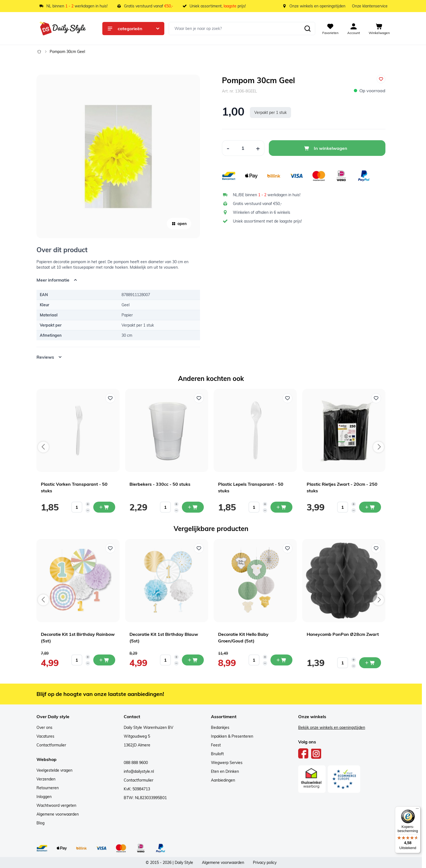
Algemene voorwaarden (58, 814)
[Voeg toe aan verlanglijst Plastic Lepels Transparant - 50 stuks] (287, 398)
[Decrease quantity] (88, 510)
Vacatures (45, 736)
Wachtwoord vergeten (56, 805)
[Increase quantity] (88, 504)
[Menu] (417, 810)
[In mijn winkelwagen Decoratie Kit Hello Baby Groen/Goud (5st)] (281, 660)
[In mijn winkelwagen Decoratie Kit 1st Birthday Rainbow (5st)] (104, 660)
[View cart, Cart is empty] (379, 29)
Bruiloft (217, 754)
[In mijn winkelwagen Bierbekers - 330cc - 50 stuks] (193, 507)
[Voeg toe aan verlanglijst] (381, 79)
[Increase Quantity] (258, 148)
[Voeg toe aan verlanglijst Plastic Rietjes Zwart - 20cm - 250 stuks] (376, 398)
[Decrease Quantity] (228, 148)
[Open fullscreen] (118, 156)
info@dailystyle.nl (139, 771)
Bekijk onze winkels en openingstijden (332, 727)
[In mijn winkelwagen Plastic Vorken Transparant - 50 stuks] (104, 507)
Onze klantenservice (370, 6)
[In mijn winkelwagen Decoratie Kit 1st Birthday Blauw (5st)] (193, 660)
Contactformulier (51, 745)
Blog (40, 823)
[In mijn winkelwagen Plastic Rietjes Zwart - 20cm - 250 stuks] (370, 507)
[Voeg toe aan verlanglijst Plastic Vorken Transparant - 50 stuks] (110, 398)
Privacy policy (265, 863)
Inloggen (44, 797)
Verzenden (46, 779)
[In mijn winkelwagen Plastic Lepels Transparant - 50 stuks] (281, 507)
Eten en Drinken (225, 771)
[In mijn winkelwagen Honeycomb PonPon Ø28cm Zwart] (370, 663)
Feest (216, 745)
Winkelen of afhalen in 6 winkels (262, 212)
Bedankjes (220, 727)
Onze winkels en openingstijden (317, 6)
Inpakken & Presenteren (232, 736)
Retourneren (48, 788)
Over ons (44, 727)
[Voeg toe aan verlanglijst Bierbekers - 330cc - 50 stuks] (199, 398)
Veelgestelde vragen (54, 770)
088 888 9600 (136, 763)
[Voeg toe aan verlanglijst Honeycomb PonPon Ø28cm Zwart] (376, 548)
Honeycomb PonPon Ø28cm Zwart (343, 634)
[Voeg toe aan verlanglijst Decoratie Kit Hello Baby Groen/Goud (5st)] (287, 548)
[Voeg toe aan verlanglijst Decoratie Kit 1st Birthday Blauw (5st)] (199, 548)
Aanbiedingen (223, 780)
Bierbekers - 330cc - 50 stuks (160, 484)
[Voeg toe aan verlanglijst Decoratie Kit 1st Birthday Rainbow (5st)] (110, 548)
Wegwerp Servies (227, 763)
